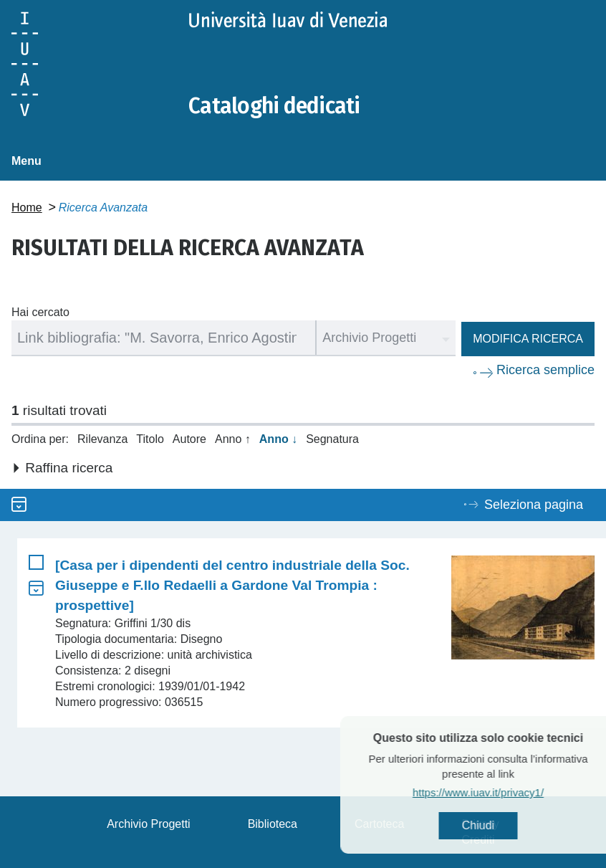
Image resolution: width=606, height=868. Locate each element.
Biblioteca (273, 824)
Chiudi (502, 825)
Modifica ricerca (528, 339)
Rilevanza (102, 439)
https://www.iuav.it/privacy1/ (502, 792)
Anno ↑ (233, 439)
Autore (189, 439)
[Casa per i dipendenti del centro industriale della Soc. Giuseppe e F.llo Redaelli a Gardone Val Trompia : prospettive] (232, 585)
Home (27, 208)
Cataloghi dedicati (274, 106)
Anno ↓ (278, 439)
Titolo (150, 439)
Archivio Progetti (149, 824)
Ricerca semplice (545, 370)
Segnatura (332, 439)
